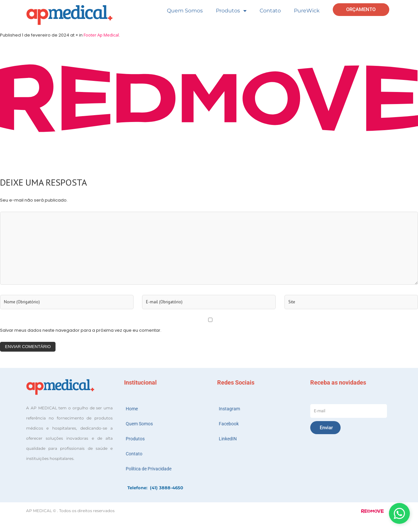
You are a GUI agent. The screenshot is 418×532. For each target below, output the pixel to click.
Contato (270, 11)
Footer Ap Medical (101, 35)
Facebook (229, 424)
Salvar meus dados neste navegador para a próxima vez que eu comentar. (81, 330)
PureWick (307, 11)
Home (132, 409)
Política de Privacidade (149, 469)
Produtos (231, 11)
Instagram (229, 409)
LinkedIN (228, 439)
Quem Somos (185, 11)
